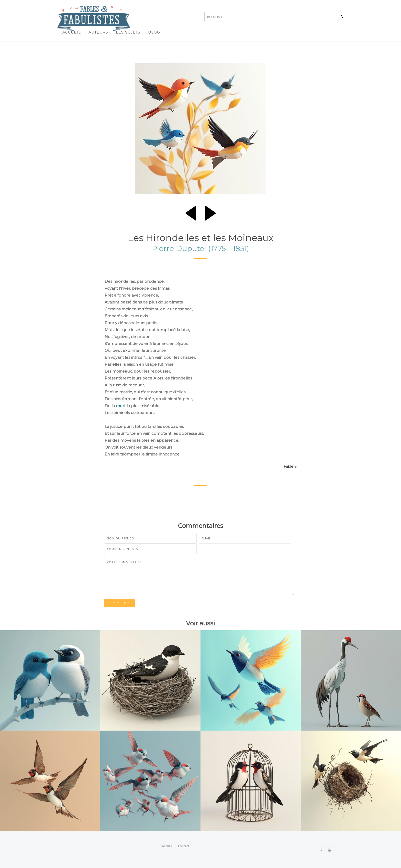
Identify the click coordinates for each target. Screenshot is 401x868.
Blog (154, 32)
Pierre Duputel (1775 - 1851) (201, 248)
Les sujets (128, 32)
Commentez (119, 603)
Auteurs (98, 32)
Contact (184, 846)
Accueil (72, 32)
